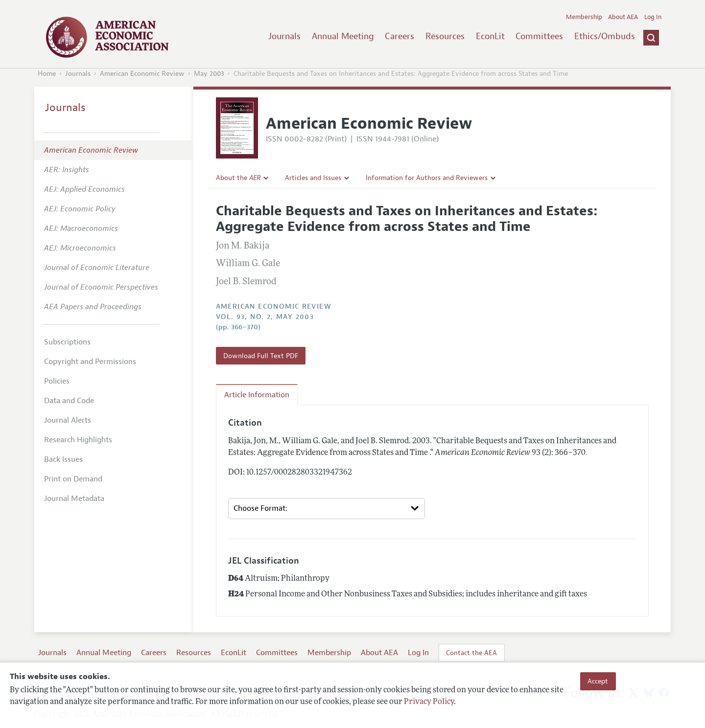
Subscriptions (67, 342)
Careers (399, 36)
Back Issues (63, 459)
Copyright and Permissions (90, 362)
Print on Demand (73, 479)
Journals (284, 36)
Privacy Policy (429, 702)
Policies (57, 381)
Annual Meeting (343, 36)
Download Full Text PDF (261, 356)
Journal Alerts (68, 420)
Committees (539, 36)
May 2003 (209, 74)
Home (47, 74)
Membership (584, 17)
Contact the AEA (471, 653)
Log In (653, 17)
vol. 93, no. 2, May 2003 (265, 317)
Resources (445, 36)
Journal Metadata (74, 499)
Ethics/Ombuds (605, 36)
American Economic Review (142, 74)
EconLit (490, 36)
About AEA (623, 17)
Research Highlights (78, 440)
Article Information (257, 395)
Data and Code (69, 401)
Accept (598, 681)
